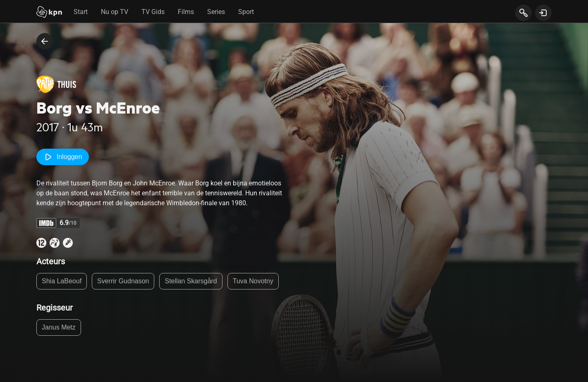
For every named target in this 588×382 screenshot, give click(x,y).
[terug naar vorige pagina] (45, 41)
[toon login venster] (543, 13)
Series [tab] (216, 12)
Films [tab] (186, 12)
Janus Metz (59, 327)
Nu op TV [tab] (115, 12)
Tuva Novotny (253, 281)
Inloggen (63, 157)
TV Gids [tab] (153, 12)
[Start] (49, 13)
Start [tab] (81, 12)
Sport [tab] (246, 12)
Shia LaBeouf (62, 281)
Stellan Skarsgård (191, 281)
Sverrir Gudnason (123, 281)
